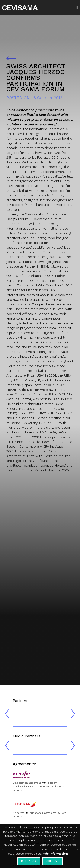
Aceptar (52, 861)
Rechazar (29, 861)
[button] (78, 7)
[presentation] (7, 714)
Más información (55, 854)
